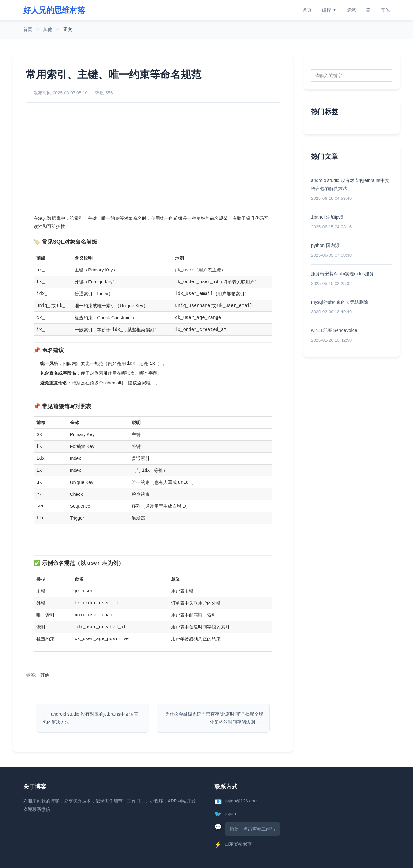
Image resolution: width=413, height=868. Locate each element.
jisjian (230, 814)
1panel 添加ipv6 (327, 217)
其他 (385, 10)
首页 (307, 10)
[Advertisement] (153, 158)
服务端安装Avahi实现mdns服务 (342, 274)
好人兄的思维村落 (54, 10)
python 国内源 (325, 245)
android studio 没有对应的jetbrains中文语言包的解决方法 (91, 718)
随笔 (351, 10)
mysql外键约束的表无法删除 (340, 302)
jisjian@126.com (241, 801)
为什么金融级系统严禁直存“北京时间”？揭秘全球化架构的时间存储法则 (214, 718)
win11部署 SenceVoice (334, 330)
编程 (329, 10)
